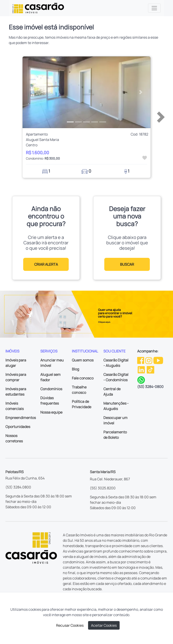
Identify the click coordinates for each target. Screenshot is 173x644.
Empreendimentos (21, 418)
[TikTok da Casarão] (150, 369)
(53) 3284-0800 (150, 387)
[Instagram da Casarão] (149, 360)
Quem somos (83, 360)
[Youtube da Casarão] (158, 360)
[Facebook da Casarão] (141, 360)
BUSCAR (127, 264)
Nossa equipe (51, 412)
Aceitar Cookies (104, 625)
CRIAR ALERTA (46, 264)
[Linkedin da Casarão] (142, 369)
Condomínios (51, 389)
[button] (32, 92)
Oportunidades (18, 427)
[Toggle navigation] (154, 8)
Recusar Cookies (70, 625)
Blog (75, 369)
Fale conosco (83, 378)
